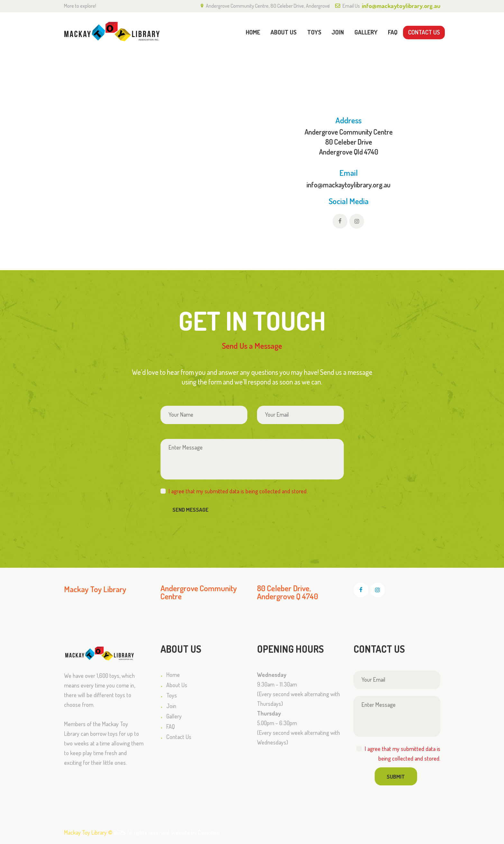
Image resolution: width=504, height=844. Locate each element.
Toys (172, 695)
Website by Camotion (195, 832)
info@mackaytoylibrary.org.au (348, 185)
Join (171, 706)
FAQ (171, 726)
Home (400, 64)
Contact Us (179, 737)
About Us (177, 685)
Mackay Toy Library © (88, 832)
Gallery (174, 716)
